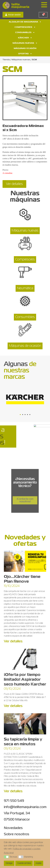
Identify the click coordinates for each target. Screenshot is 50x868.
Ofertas (25, 54)
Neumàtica (25, 288)
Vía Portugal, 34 (17, 813)
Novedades (13, 828)
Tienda (6, 60)
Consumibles (25, 32)
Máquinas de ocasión (25, 346)
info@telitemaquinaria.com (25, 807)
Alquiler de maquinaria (25, 22)
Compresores (25, 27)
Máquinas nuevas (25, 43)
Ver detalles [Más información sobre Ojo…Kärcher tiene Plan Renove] (13, 641)
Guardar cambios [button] (24, 863)
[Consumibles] (25, 302)
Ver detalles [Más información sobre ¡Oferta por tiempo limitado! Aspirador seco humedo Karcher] (13, 706)
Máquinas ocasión (25, 48)
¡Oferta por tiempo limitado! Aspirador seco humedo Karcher (25, 680)
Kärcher (25, 38)
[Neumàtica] (25, 273)
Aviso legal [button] (9, 853)
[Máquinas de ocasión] (25, 331)
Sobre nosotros (17, 834)
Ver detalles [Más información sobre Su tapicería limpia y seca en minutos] (13, 791)
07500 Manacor (17, 820)
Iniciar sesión (13, 15)
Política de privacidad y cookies (27, 849)
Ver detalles (14, 184)
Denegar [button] (9, 863)
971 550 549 (14, 801)
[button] (20, 415)
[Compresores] (25, 244)
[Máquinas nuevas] (25, 216)
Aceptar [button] (38, 863)
